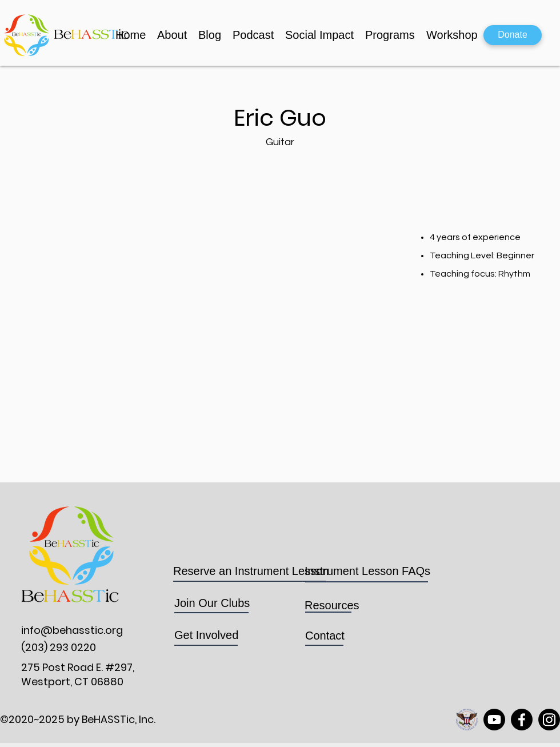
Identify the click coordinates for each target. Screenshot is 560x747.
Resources (332, 605)
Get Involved (206, 635)
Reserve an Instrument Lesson (251, 571)
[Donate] (513, 35)
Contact (325, 636)
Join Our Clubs (214, 603)
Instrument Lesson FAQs (367, 571)
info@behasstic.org (72, 630)
